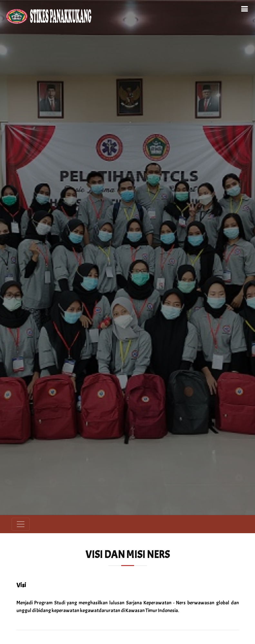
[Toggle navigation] (21, 524)
